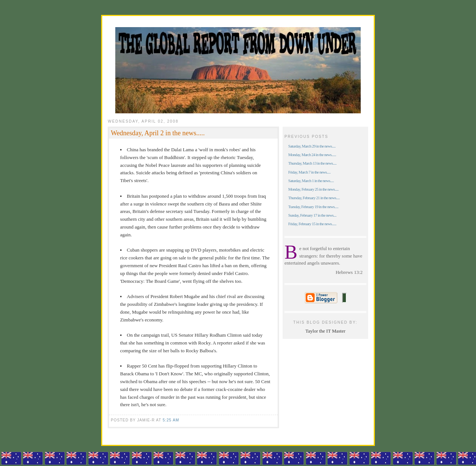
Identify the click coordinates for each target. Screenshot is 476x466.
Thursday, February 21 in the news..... (314, 198)
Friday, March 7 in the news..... (309, 172)
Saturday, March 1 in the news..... (311, 181)
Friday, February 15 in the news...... (312, 224)
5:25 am (171, 420)
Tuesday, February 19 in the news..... (313, 207)
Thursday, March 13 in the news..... (312, 163)
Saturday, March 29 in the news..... (312, 146)
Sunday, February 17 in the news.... (312, 215)
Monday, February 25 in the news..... (313, 189)
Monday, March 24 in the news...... (312, 155)
